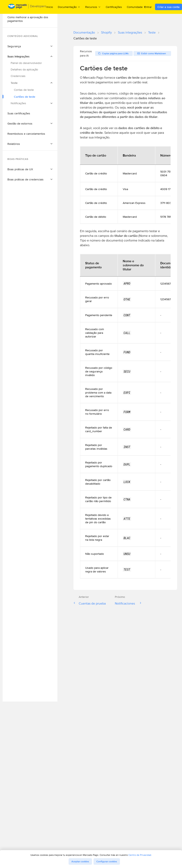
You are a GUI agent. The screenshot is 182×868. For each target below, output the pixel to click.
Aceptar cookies (80, 861)
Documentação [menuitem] (69, 7)
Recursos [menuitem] (93, 7)
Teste (152, 32)
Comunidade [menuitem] (137, 7)
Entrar (148, 7)
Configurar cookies (107, 861)
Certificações (114, 7)
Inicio (50, 7)
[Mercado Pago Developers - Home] (27, 7)
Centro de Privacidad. (140, 855)
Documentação (84, 32)
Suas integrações (130, 32)
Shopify (106, 32)
